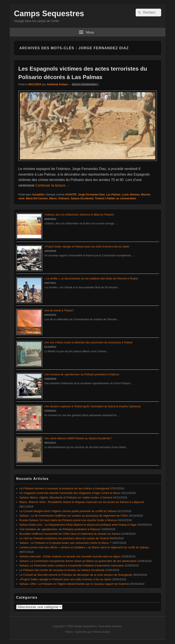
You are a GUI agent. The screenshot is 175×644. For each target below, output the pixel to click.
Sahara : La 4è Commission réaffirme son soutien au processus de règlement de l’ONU (74, 516)
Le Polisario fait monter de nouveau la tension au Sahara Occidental (62, 570)
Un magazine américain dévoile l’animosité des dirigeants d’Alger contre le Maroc (70, 493)
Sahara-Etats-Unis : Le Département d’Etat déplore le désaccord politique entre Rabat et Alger (78, 525)
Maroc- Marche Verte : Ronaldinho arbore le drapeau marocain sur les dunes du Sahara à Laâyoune (82, 502)
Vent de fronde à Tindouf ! (59, 311)
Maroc (53, 198)
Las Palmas (113, 195)
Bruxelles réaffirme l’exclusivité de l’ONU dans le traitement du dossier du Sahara (70, 534)
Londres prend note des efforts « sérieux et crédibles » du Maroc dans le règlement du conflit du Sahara (84, 547)
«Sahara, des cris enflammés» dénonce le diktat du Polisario (79, 215)
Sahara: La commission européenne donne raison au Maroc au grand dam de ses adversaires (78, 561)
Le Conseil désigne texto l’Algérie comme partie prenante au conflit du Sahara (68, 511)
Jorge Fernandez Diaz (91, 195)
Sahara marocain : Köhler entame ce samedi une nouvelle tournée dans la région (70, 556)
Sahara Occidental (82, 198)
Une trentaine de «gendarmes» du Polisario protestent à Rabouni (82, 374)
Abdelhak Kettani (57, 84)
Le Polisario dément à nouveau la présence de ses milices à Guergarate (64, 488)
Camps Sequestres (49, 13)
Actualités (38, 195)
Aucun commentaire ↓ (85, 84)
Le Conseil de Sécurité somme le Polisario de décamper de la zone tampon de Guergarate (76, 575)
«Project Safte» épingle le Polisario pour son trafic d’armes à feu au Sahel (87, 247)
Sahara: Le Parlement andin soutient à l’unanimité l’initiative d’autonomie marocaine (72, 565)
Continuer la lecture (53, 185)
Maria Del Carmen (37, 198)
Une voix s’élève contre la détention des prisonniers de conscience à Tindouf (88, 343)
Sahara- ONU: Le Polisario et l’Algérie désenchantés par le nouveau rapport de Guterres (75, 584)
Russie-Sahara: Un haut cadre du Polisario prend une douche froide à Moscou (68, 520)
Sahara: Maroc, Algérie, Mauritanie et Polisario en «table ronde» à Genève (66, 497)
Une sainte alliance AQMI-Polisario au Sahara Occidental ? (78, 438)
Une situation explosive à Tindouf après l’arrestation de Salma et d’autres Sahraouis (93, 406)
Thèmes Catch (101, 632)
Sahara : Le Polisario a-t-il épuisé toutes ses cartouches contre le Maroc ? (66, 543)
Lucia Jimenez (131, 195)
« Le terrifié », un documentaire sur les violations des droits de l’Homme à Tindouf (91, 279)
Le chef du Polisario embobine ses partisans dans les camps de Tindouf (64, 538)
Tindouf (100, 198)
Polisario (64, 198)
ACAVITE (71, 195)
